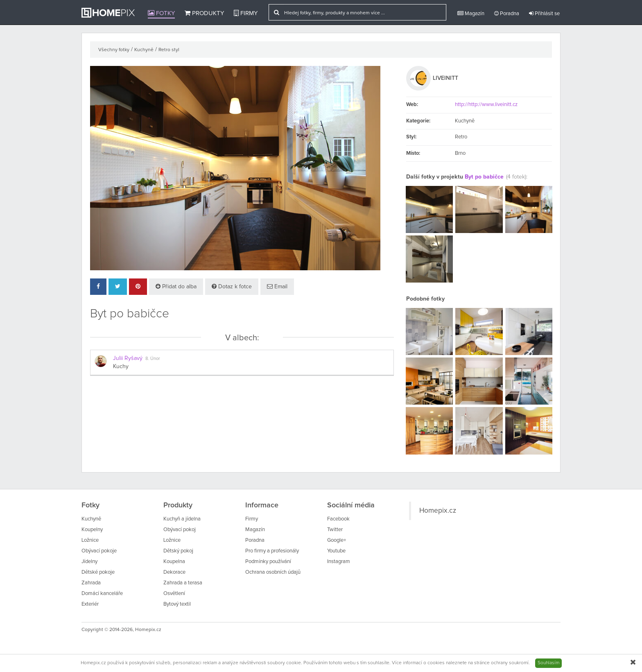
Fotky (161, 13)
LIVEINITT (445, 78)
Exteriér (90, 604)
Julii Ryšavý (128, 358)
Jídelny (89, 562)
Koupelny (92, 530)
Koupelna (174, 562)
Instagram (339, 562)
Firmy (246, 13)
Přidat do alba (176, 286)
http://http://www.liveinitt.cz (486, 105)
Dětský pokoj (178, 551)
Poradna (507, 14)
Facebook (338, 519)
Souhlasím (548, 663)
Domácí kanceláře (102, 594)
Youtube (336, 551)
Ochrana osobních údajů (273, 572)
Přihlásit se (544, 14)
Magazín (471, 14)
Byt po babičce (484, 177)
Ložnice (90, 540)
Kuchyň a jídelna (182, 519)
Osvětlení (174, 594)
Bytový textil (177, 604)
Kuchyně (144, 50)
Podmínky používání (268, 562)
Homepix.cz (438, 511)
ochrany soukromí (510, 663)
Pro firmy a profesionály (272, 551)
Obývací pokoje (99, 551)
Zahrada (91, 583)
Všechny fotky (114, 50)
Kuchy (121, 367)
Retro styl (169, 50)
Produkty (204, 13)
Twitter (335, 530)
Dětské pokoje (98, 572)
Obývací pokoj (180, 530)
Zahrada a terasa (183, 583)
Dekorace (174, 572)
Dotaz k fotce (232, 286)
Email (277, 286)
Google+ (337, 540)
